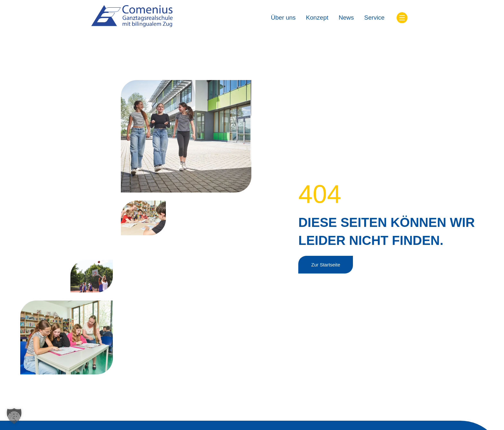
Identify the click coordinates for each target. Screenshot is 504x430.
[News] (346, 18)
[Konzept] (317, 18)
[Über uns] (283, 18)
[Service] (374, 18)
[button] (14, 416)
